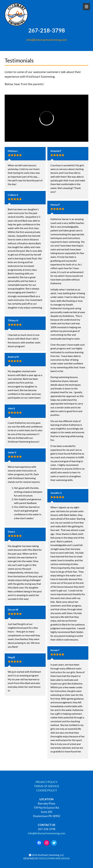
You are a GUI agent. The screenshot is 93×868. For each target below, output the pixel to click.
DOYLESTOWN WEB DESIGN (54, 858)
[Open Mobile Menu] (86, 7)
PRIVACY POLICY (46, 782)
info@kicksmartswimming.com (46, 40)
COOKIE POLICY (47, 790)
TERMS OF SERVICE (47, 786)
